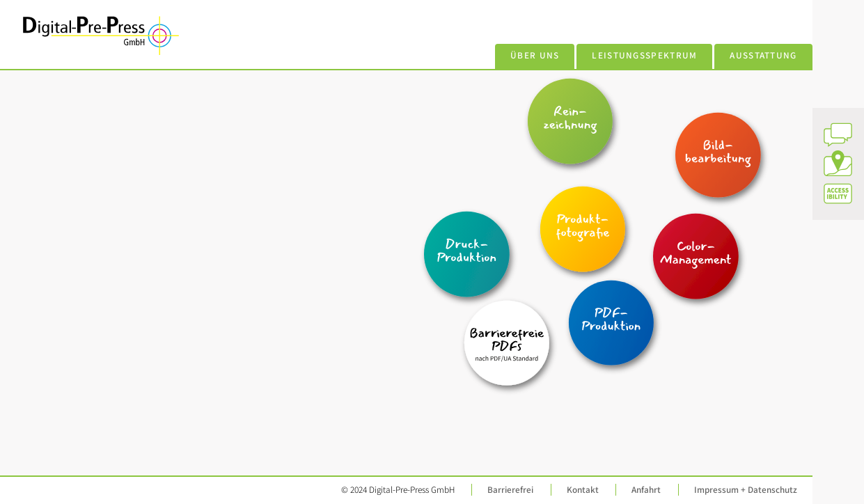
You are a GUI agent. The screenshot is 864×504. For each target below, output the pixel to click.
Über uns (535, 55)
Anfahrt (646, 490)
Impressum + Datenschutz (746, 490)
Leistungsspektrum (644, 55)
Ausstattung (763, 55)
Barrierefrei (510, 490)
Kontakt (583, 490)
